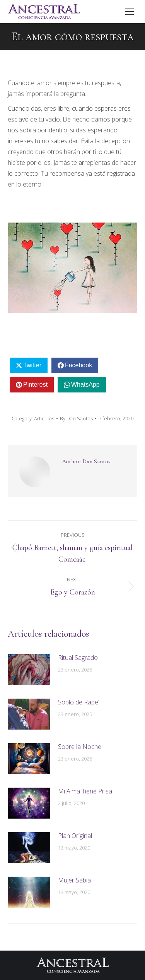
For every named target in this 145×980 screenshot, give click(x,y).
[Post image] (29, 670)
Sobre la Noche (80, 747)
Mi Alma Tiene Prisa (85, 791)
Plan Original (75, 836)
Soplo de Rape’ (78, 702)
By (76, 418)
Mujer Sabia (74, 880)
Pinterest (35, 385)
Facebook (78, 365)
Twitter (32, 365)
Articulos (44, 418)
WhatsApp (85, 385)
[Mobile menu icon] (130, 12)
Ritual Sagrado (78, 658)
